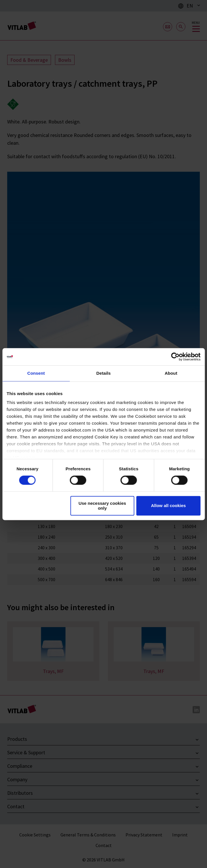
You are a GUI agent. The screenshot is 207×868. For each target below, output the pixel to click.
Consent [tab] (36, 373)
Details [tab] (104, 373)
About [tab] (171, 373)
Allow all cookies (169, 506)
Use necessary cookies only (102, 506)
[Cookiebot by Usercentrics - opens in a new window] (175, 357)
